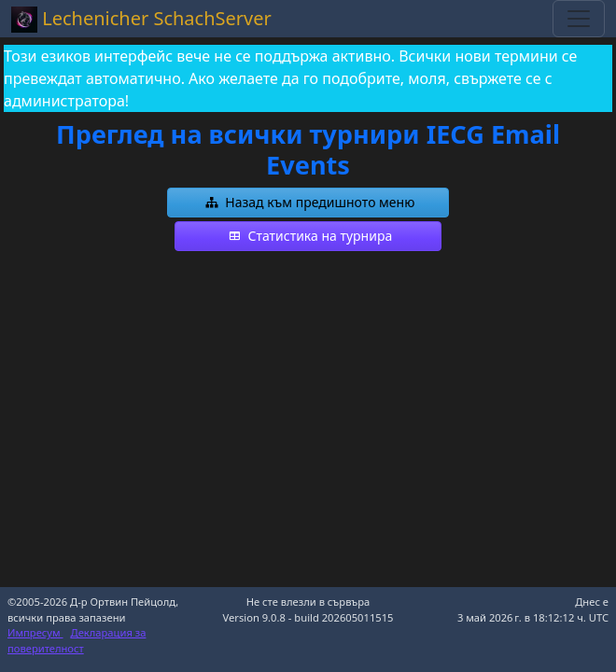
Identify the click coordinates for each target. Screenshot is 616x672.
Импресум (35, 632)
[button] (308, 203)
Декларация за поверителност (77, 640)
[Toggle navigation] (579, 19)
